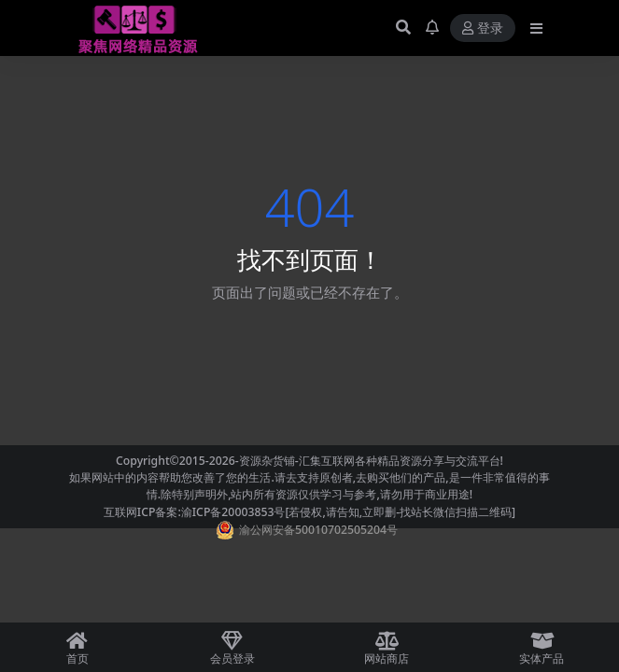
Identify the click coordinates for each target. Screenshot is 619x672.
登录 (483, 28)
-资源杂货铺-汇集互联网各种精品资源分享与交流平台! (369, 461)
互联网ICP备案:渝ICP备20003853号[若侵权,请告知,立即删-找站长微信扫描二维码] (309, 512)
